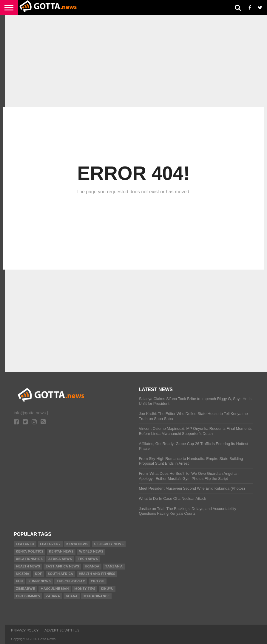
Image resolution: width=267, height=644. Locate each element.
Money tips (85, 589)
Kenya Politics (30, 552)
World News (91, 552)
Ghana (72, 596)
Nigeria (23, 574)
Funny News (40, 581)
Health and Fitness (97, 574)
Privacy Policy (25, 630)
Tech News (88, 559)
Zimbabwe (25, 589)
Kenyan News (61, 552)
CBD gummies (28, 596)
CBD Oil (98, 581)
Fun (19, 581)
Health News (28, 566)
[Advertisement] (133, 61)
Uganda (92, 566)
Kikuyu (107, 589)
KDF (38, 574)
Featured (25, 544)
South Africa (60, 574)
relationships (29, 559)
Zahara (53, 596)
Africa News (60, 559)
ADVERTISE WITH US (62, 630)
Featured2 (50, 544)
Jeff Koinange (96, 596)
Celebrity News (109, 544)
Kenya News (77, 544)
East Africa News (62, 566)
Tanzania (114, 566)
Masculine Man (55, 589)
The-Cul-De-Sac (71, 581)
